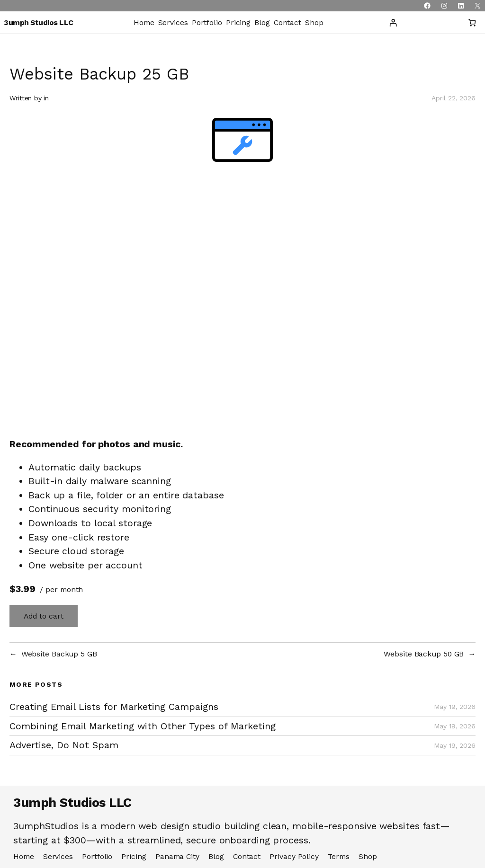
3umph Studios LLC (39, 22)
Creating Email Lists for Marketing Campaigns (114, 707)
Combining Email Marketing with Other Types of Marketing (143, 726)
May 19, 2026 (455, 707)
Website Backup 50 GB (424, 654)
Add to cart (44, 616)
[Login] (393, 22)
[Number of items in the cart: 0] (472, 22)
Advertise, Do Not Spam (64, 745)
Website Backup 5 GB (59, 654)
